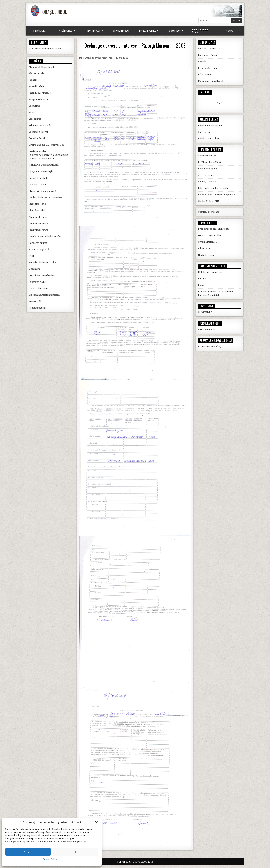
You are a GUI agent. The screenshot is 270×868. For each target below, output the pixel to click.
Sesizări (203, 62)
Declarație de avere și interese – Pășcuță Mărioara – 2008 (135, 45)
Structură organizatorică (43, 191)
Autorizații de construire (43, 262)
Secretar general (38, 132)
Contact (230, 31)
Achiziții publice (38, 308)
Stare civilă (35, 301)
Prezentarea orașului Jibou (213, 229)
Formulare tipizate (209, 169)
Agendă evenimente (40, 93)
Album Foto (204, 248)
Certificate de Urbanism (42, 275)
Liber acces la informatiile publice (217, 195)
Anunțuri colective (39, 223)
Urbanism (34, 269)
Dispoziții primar (38, 288)
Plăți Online (204, 74)
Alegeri (33, 80)
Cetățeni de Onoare (209, 212)
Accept (28, 852)
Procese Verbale (38, 184)
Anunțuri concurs (38, 230)
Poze (201, 285)
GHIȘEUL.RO (205, 312)
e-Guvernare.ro (207, 329)
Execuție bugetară (39, 249)
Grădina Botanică (207, 242)
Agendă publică (37, 86)
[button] (96, 822)
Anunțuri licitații (38, 217)
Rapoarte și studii (38, 178)
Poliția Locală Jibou (209, 138)
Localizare (35, 106)
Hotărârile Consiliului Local (44, 165)
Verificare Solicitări (209, 49)
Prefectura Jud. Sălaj (210, 347)
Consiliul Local (37, 138)
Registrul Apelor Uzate (200, 31)
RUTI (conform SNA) (209, 162)
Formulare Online (208, 55)
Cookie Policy (50, 859)
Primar (33, 112)
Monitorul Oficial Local (41, 67)
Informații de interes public (213, 188)
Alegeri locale (36, 73)
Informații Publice (147, 31)
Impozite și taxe (38, 204)
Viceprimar (35, 119)
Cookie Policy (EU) (208, 201)
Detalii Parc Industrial (210, 272)
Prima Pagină (39, 31)
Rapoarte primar (38, 243)
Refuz (75, 852)
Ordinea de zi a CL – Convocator (46, 145)
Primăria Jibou (66, 31)
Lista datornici (37, 210)
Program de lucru (39, 99)
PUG (31, 256)
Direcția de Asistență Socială (44, 295)
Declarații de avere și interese (46, 197)
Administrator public (40, 125)
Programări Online (208, 68)
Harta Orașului (206, 255)
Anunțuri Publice (121, 31)
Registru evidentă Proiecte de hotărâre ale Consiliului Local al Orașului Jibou (48, 155)
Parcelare (204, 278)
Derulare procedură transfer (45, 236)
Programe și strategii (41, 171)
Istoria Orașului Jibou (210, 235)
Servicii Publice (93, 31)
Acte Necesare (206, 175)
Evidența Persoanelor (210, 126)
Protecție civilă (37, 282)
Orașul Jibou (175, 31)
